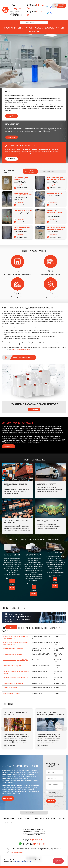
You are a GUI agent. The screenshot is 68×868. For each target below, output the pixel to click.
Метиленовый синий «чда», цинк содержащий (23, 194)
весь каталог (31, 171)
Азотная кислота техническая (12, 654)
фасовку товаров (8, 782)
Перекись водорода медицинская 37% (16, 678)
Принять (58, 861)
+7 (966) (36, 7)
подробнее (12, 116)
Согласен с (56, 794)
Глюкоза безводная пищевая (21, 179)
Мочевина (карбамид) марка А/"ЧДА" (15, 660)
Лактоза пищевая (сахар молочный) (23, 228)
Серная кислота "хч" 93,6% (23, 210)
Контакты (34, 31)
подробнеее (8, 446)
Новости (29, 28)
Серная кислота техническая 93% (14, 684)
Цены (21, 28)
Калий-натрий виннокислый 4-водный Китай (55, 212)
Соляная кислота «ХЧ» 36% (12, 687)
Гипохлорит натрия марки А (12, 666)
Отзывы (60, 28)
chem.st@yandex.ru (17, 852)
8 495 (32, 840)
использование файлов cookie (22, 862)
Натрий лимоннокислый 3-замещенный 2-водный (56, 228)
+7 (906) (34, 844)
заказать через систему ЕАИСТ (22, 357)
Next (65, 729)
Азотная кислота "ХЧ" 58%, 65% (13, 648)
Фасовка (39, 28)
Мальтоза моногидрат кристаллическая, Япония (56, 179)
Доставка (50, 28)
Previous (3, 729)
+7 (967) (36, 13)
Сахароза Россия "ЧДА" (55, 193)
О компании (10, 28)
